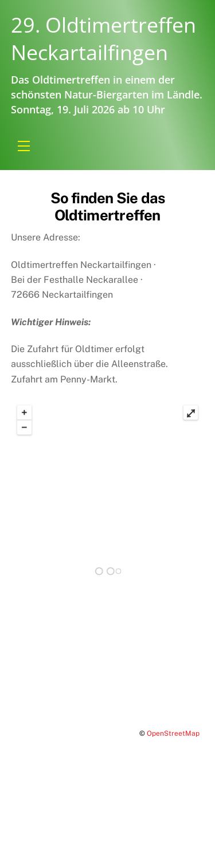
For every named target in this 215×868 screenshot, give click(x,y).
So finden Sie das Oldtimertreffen (108, 207)
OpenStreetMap (173, 733)
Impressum (35, 810)
